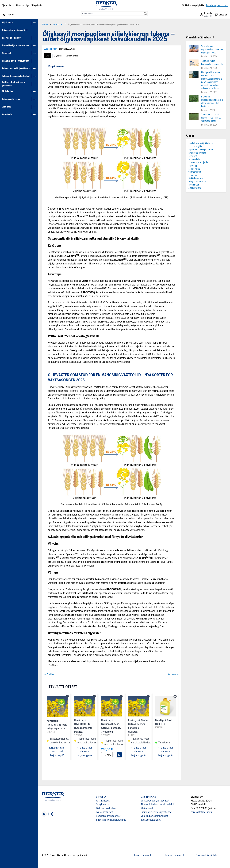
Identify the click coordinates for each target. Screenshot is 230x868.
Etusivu (45, 24)
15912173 (51, 732)
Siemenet (7, 53)
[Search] (146, 11)
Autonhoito (7, 114)
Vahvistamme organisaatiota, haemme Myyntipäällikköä (212, 50)
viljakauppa (194, 166)
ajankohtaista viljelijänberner (201, 143)
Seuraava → (173, 674)
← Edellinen (50, 674)
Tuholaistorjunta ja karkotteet (16, 76)
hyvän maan (194, 185)
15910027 (106, 735)
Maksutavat (147, 808)
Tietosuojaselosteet (106, 808)
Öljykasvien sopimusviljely (15, 30)
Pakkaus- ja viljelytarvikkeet (16, 61)
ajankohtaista (195, 188)
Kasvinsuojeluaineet (12, 38)
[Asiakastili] (206, 15)
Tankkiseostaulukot (151, 820)
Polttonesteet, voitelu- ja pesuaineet (14, 84)
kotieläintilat (194, 169)
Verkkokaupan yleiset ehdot (155, 801)
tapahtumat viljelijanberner (201, 150)
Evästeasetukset (104, 812)
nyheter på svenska (197, 153)
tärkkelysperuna (196, 178)
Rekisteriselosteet (174, 855)
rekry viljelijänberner (198, 182)
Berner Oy (101, 797)
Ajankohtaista (8, 6)
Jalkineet (6, 107)
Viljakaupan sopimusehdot (154, 816)
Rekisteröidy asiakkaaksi (217, 6)
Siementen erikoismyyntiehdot (157, 812)
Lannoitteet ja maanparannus (16, 46)
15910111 (159, 728)
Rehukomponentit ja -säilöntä (16, 69)
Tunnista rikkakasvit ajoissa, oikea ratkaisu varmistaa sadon (211, 118)
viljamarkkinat (195, 172)
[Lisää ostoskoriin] (119, 755)
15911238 (132, 735)
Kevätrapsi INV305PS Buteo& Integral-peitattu (57, 725)
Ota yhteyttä (102, 804)
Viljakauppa (8, 23)
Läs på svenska (56, 66)
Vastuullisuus (103, 801)
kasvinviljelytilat (72, 56)
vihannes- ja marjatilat (199, 162)
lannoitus (193, 175)
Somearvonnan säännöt (108, 816)
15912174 (78, 735)
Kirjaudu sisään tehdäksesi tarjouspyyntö (57, 751)
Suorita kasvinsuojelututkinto (111, 820)
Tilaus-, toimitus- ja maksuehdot (157, 804)
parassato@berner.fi (201, 812)
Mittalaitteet (8, 91)
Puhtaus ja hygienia (11, 99)
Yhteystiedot (37, 6)
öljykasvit (58, 56)
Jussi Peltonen (51, 49)
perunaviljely (194, 159)
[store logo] (107, 6)
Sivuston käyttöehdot (207, 855)
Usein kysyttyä (23, 6)
